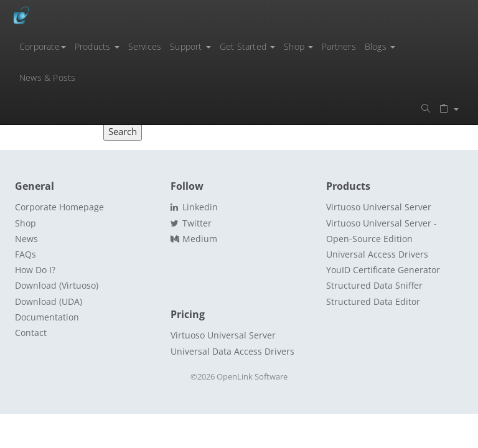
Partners (339, 46)
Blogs (380, 46)
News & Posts (47, 77)
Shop (298, 46)
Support (190, 46)
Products (97, 46)
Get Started (247, 46)
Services (145, 46)
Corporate (43, 46)
